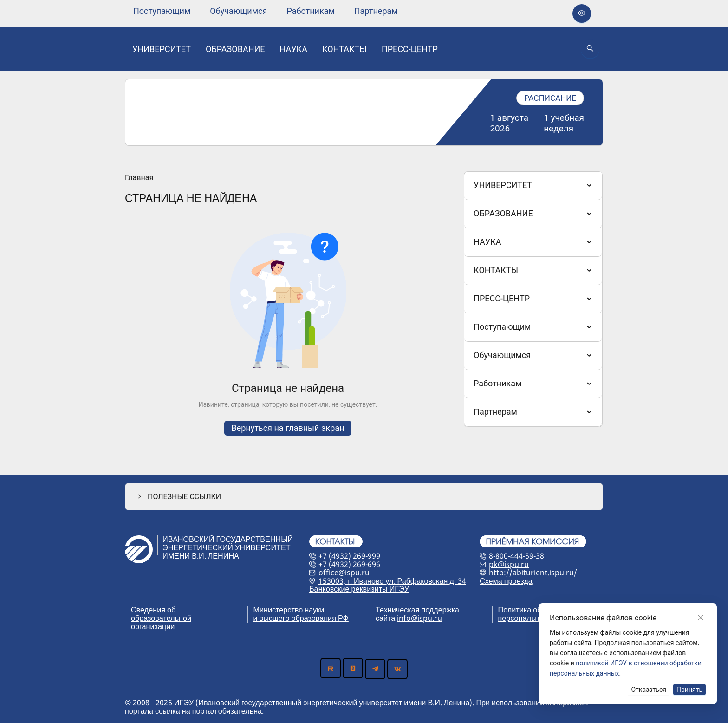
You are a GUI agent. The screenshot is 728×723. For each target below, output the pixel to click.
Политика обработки (534, 610)
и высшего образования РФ (301, 618)
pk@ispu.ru (509, 564)
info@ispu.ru (419, 618)
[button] (364, 497)
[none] (162, 11)
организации (153, 626)
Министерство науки (289, 610)
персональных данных (537, 618)
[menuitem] (162, 11)
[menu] (266, 11)
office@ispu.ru (344, 573)
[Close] (701, 618)
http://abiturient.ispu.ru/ (533, 573)
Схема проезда (506, 581)
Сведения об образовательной (161, 614)
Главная (139, 178)
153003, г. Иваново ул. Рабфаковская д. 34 (392, 581)
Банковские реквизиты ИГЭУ (359, 589)
